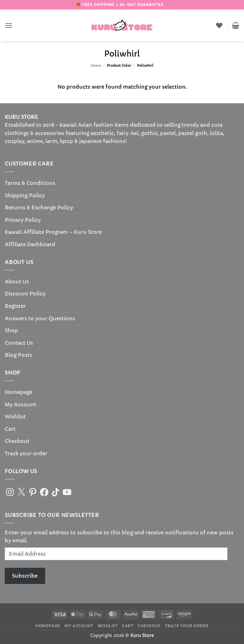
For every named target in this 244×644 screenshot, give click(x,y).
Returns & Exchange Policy (39, 207)
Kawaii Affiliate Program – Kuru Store (53, 232)
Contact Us (19, 343)
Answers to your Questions (40, 318)
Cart (10, 429)
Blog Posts (18, 355)
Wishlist (15, 417)
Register (15, 306)
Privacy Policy (23, 220)
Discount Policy (25, 294)
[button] (9, 25)
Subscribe (25, 576)
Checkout (17, 441)
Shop (11, 330)
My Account (20, 404)
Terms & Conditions (30, 183)
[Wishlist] (219, 25)
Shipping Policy (25, 195)
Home (96, 65)
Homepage (19, 392)
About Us (17, 281)
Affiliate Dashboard (30, 244)
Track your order (26, 453)
